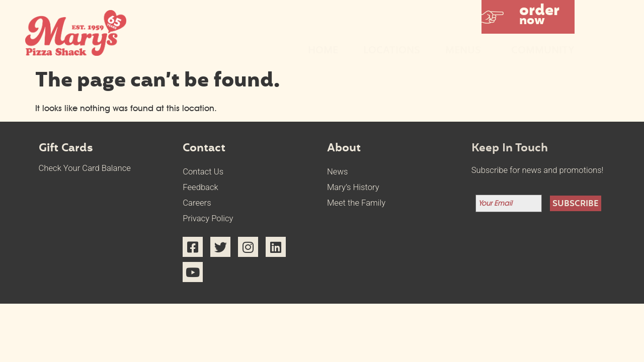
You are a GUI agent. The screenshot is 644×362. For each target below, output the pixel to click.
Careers (197, 203)
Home (323, 51)
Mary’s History (353, 187)
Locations (392, 51)
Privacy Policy (208, 218)
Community (543, 51)
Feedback (200, 187)
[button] (528, 17)
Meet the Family (356, 203)
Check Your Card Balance (85, 168)
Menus (466, 51)
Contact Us (203, 172)
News (337, 172)
